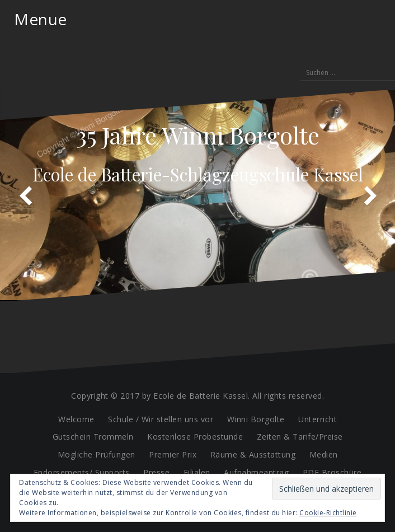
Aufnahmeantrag (256, 472)
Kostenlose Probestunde (195, 437)
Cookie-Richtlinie (328, 513)
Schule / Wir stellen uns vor (161, 419)
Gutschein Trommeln (93, 437)
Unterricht (318, 419)
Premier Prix (173, 454)
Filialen (197, 472)
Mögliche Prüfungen (97, 454)
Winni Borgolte (256, 419)
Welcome (76, 419)
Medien (324, 454)
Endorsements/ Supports (82, 472)
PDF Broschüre (332, 472)
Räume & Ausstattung (253, 454)
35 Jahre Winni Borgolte (198, 135)
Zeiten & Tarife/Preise (300, 437)
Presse (156, 472)
